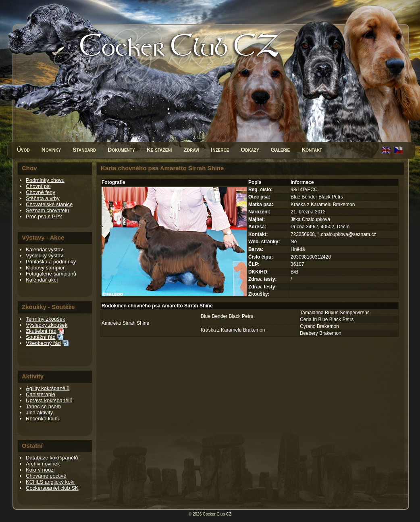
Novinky (51, 150)
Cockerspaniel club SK (52, 488)
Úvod (23, 150)
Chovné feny (41, 192)
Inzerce (220, 150)
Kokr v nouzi (40, 470)
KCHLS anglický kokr (50, 482)
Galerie (281, 150)
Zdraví (191, 150)
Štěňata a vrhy (43, 198)
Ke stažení (159, 150)
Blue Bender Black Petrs (227, 316)
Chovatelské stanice (49, 204)
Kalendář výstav (45, 250)
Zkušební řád (41, 331)
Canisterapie (41, 394)
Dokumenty (121, 150)
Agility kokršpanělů (48, 388)
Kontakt (312, 150)
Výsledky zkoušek (47, 325)
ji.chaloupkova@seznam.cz (347, 234)
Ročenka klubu (43, 419)
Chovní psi (38, 186)
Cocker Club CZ (217, 514)
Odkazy (250, 150)
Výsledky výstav (44, 256)
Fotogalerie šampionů (51, 274)
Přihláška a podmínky (51, 262)
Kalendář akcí (42, 280)
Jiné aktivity (39, 412)
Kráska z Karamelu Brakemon (233, 330)
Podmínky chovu (45, 180)
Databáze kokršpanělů (52, 458)
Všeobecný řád (43, 343)
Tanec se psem (43, 406)
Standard (84, 150)
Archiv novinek (43, 464)
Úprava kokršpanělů (49, 400)
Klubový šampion (46, 268)
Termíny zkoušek (46, 319)
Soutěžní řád (41, 337)
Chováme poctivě (46, 476)
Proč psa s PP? (44, 216)
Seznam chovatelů (47, 210)
